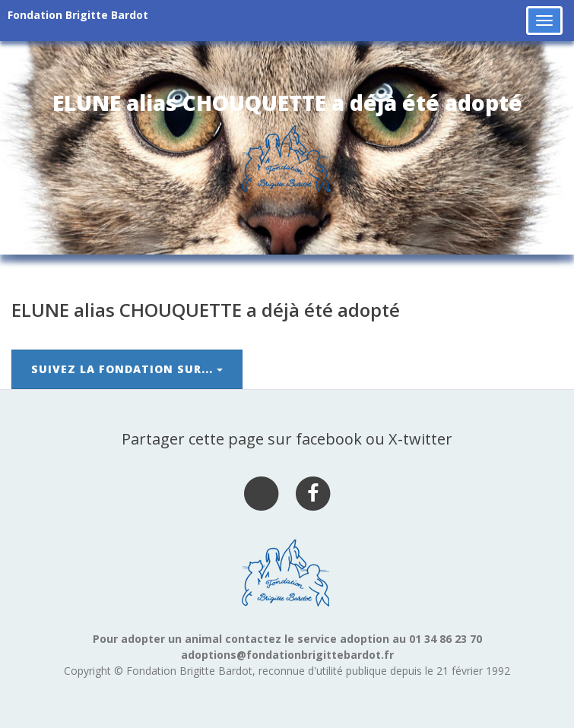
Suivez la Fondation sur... (127, 369)
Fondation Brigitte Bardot (78, 15)
